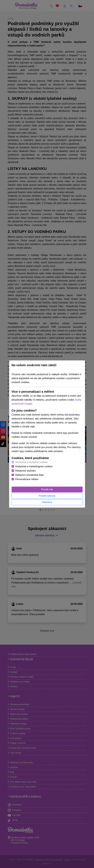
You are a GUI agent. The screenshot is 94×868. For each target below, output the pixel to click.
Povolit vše (47, 489)
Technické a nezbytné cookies (31, 462)
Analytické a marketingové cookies (34, 466)
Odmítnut (47, 502)
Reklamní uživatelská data (29, 475)
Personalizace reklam (27, 479)
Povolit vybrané (47, 496)
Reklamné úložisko (25, 471)
